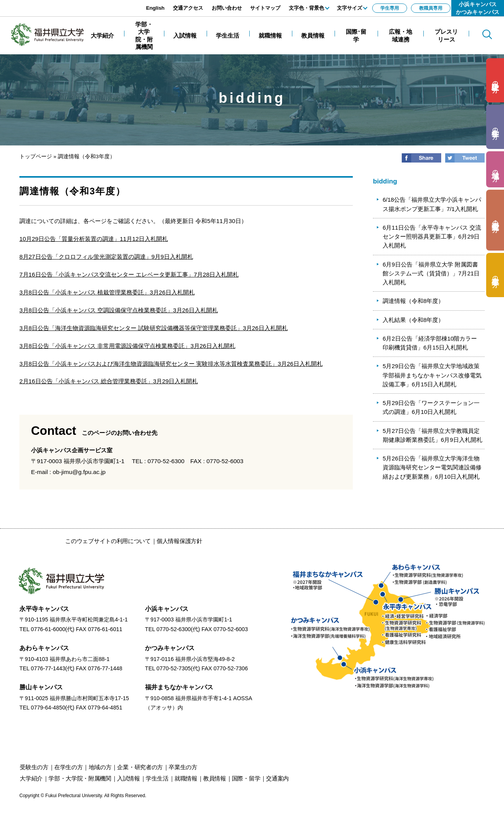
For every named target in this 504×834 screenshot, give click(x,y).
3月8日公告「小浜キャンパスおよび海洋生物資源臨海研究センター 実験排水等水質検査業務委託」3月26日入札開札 (171, 364)
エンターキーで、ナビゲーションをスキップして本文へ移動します (87, 4)
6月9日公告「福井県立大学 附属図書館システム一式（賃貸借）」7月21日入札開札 (431, 273)
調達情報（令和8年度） (413, 301)
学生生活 (157, 778)
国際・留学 (246, 778)
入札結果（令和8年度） (413, 320)
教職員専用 (431, 8)
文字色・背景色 (306, 8)
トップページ (36, 157)
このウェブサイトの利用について (108, 541)
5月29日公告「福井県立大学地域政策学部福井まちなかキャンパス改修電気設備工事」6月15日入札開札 (432, 375)
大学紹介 (31, 778)
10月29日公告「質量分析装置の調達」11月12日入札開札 (94, 239)
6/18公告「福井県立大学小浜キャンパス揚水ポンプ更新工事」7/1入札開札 (432, 204)
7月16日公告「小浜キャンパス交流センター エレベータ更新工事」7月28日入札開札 (129, 274)
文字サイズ (350, 8)
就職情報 (186, 778)
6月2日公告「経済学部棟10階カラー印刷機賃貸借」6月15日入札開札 (430, 343)
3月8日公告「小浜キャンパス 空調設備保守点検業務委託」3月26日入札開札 (119, 310)
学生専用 (390, 8)
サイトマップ (265, 8)
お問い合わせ (227, 8)
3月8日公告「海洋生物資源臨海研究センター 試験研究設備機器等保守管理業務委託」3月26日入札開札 (154, 328)
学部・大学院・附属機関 (80, 778)
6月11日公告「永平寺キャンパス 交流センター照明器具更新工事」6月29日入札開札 (432, 237)
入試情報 (129, 778)
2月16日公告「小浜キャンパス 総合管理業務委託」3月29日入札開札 (109, 381)
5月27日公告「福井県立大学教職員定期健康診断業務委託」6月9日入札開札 (432, 435)
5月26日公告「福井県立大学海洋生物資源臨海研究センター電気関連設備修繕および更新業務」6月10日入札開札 (432, 467)
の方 (495, 80)
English (155, 8)
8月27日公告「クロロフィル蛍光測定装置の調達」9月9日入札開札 (106, 257)
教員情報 (215, 778)
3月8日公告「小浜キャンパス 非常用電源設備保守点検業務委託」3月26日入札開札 (127, 346)
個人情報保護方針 (180, 541)
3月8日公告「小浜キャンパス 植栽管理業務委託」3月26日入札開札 (107, 292)
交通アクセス (188, 8)
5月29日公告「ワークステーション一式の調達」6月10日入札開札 (431, 407)
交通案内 (277, 778)
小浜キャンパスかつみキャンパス (478, 8)
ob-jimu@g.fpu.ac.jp (79, 472)
